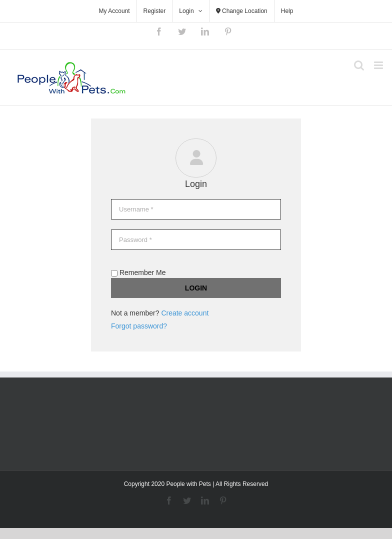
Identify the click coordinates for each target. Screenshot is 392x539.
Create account (185, 313)
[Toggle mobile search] (359, 65)
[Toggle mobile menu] (379, 65)
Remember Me (138, 272)
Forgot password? (139, 326)
